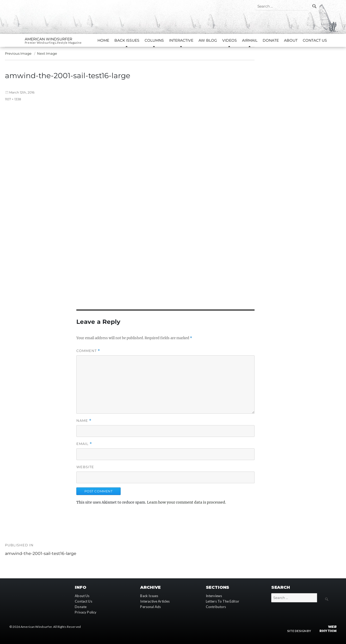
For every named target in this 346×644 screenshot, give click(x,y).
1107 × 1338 (13, 99)
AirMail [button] (250, 40)
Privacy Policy (86, 612)
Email (84, 444)
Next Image (47, 53)
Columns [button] (154, 40)
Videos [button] (230, 40)
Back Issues (149, 596)
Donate (271, 40)
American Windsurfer (48, 39)
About (291, 40)
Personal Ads (150, 607)
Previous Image (18, 53)
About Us (82, 596)
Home (103, 40)
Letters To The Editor (223, 601)
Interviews (214, 596)
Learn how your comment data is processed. (187, 502)
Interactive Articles (155, 601)
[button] (165, 198)
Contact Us (315, 40)
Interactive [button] (181, 40)
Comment (88, 351)
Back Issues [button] (127, 40)
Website (85, 467)
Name (84, 421)
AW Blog (208, 40)
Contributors (216, 607)
